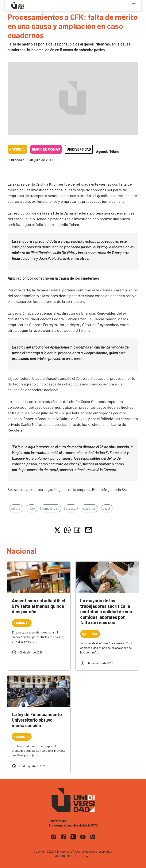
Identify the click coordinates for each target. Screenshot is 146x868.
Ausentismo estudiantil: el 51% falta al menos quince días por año (38, 606)
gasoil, (107, 508)
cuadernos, (89, 508)
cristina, (16, 508)
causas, (71, 508)
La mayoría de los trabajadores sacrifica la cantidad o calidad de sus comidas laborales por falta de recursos (106, 611)
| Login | (86, 856)
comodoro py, (51, 508)
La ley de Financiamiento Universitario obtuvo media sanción (37, 720)
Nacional (17, 149)
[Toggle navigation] (134, 5)
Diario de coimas (46, 149)
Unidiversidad (79, 149)
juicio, (32, 508)
